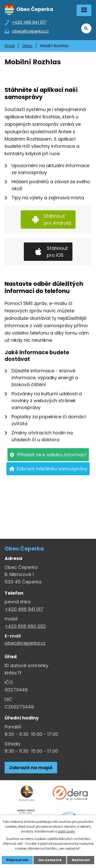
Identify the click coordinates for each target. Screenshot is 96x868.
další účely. (67, 831)
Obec (27, 46)
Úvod (10, 46)
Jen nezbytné (50, 860)
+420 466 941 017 (24, 609)
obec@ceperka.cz (25, 643)
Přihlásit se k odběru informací (52, 455)
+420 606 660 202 (25, 626)
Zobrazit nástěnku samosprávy (52, 469)
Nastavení (81, 860)
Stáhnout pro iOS (57, 252)
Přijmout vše (17, 860)
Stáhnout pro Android (57, 219)
